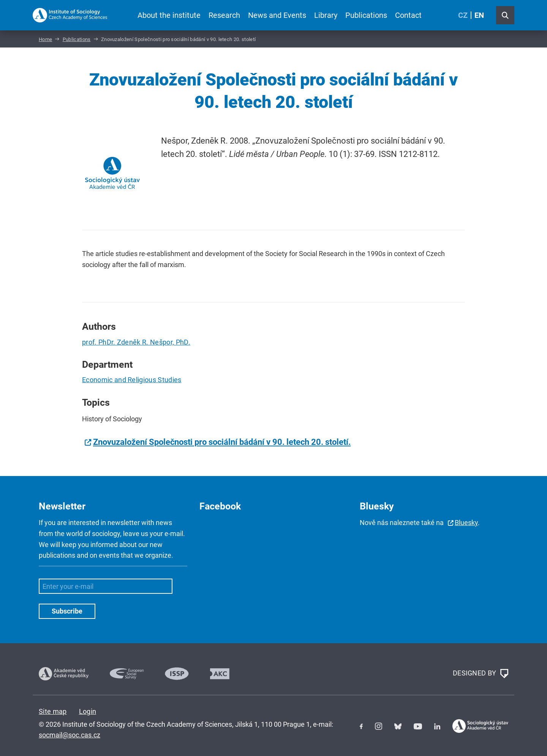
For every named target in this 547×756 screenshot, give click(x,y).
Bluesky (466, 523)
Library (326, 15)
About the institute (169, 15)
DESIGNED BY (481, 674)
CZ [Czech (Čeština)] (463, 15)
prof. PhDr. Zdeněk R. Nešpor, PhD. (136, 342)
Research (224, 15)
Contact (408, 15)
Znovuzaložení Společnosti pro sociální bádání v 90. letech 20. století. (222, 442)
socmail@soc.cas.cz (70, 735)
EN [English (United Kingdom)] (479, 15)
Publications (366, 15)
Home (45, 39)
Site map (53, 711)
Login (88, 711)
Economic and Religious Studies (132, 380)
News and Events (277, 15)
